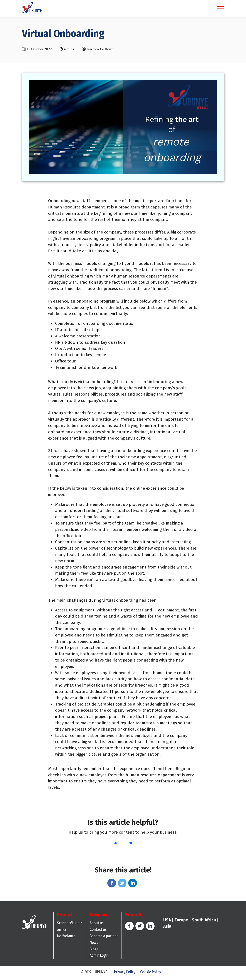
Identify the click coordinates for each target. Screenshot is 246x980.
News (94, 944)
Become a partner (104, 937)
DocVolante (66, 937)
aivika (62, 931)
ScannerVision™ (70, 924)
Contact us (98, 931)
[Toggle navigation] (221, 9)
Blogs (94, 950)
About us (97, 924)
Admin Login (99, 957)
